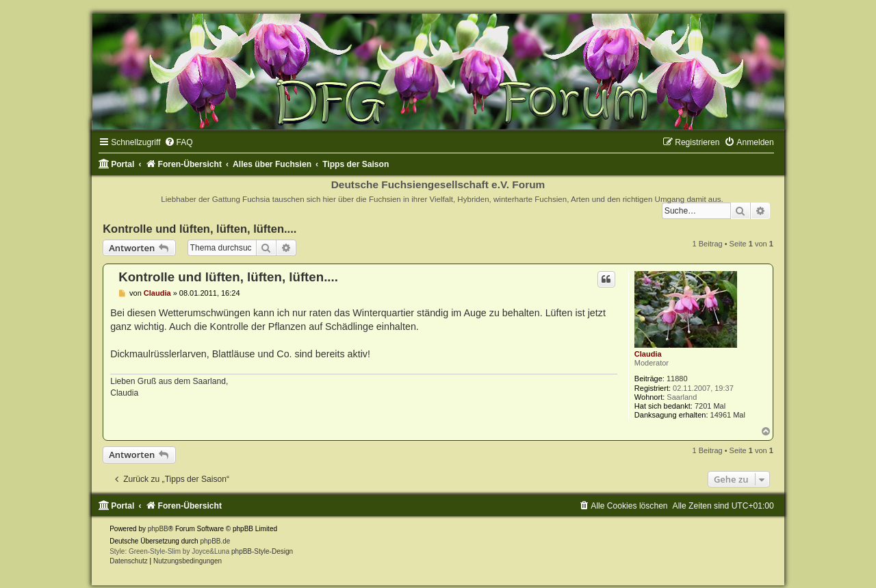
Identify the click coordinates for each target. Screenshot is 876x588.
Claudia (648, 354)
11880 (677, 379)
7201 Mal (710, 406)
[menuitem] (179, 142)
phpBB (158, 529)
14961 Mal (728, 415)
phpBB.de (215, 541)
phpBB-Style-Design (262, 551)
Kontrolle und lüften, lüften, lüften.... (199, 229)
